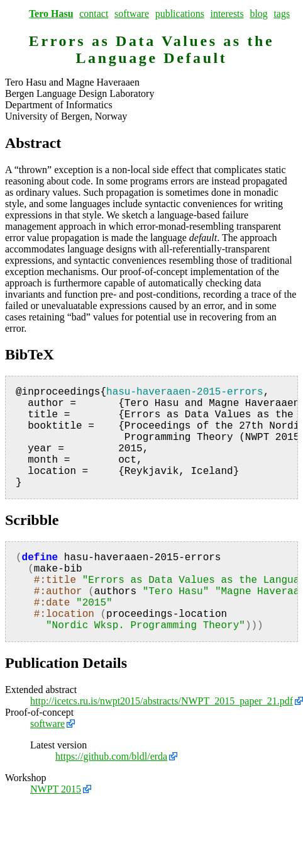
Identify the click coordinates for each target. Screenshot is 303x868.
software (132, 14)
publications (180, 14)
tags (282, 14)
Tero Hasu (51, 14)
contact (94, 14)
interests (227, 14)
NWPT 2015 (56, 789)
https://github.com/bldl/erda (111, 756)
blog (258, 14)
